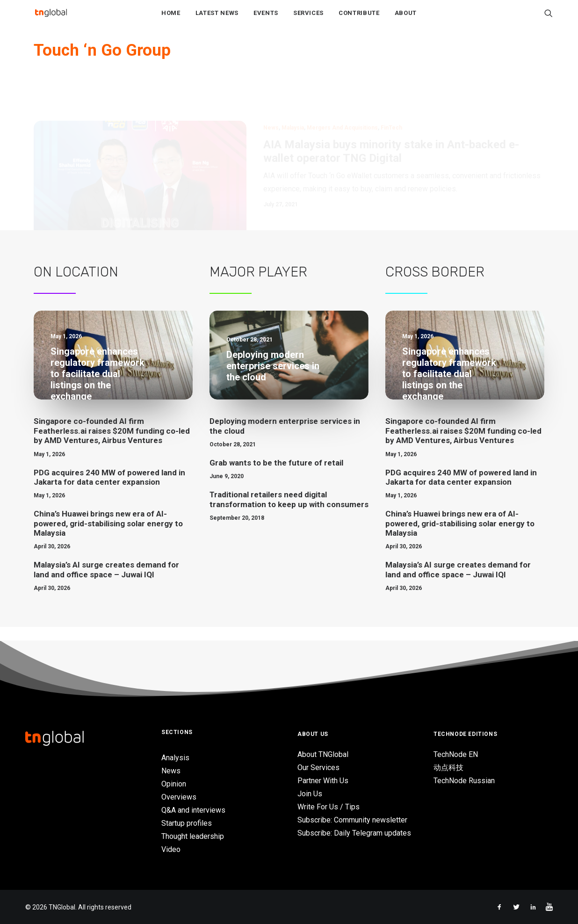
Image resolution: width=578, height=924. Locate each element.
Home (171, 19)
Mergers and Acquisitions (342, 98)
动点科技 (448, 768)
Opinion (174, 784)
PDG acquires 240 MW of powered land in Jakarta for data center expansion (109, 491)
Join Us (310, 794)
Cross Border (435, 286)
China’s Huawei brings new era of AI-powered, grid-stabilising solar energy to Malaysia (108, 537)
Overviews (179, 797)
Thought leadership (193, 836)
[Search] (549, 19)
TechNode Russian (464, 781)
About (406, 19)
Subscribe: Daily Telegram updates (354, 833)
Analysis (175, 758)
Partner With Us (323, 781)
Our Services (318, 768)
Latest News (217, 19)
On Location (76, 286)
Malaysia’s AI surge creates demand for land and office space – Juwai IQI (106, 583)
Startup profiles (187, 823)
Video (171, 849)
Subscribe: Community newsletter (352, 820)
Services (308, 19)
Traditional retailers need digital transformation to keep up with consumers (289, 513)
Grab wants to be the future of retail (276, 477)
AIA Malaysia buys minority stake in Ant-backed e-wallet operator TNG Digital (391, 122)
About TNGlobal (323, 755)
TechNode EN (456, 755)
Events (266, 19)
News (271, 98)
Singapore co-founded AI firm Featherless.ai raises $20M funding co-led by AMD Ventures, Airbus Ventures (112, 445)
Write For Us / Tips (329, 807)
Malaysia (293, 98)
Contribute (359, 19)
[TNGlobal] (51, 19)
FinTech (391, 98)
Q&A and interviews (193, 810)
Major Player (258, 286)
